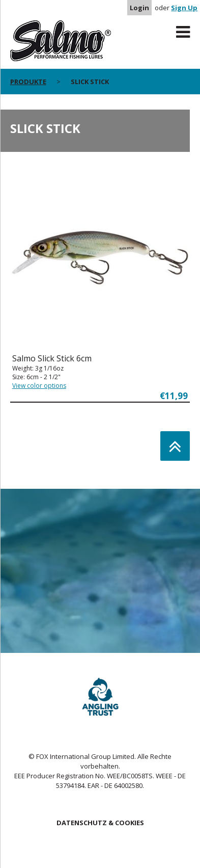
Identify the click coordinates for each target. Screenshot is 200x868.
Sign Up (184, 8)
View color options (39, 386)
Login (139, 8)
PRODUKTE (28, 82)
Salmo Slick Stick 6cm (52, 358)
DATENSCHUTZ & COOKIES (100, 823)
